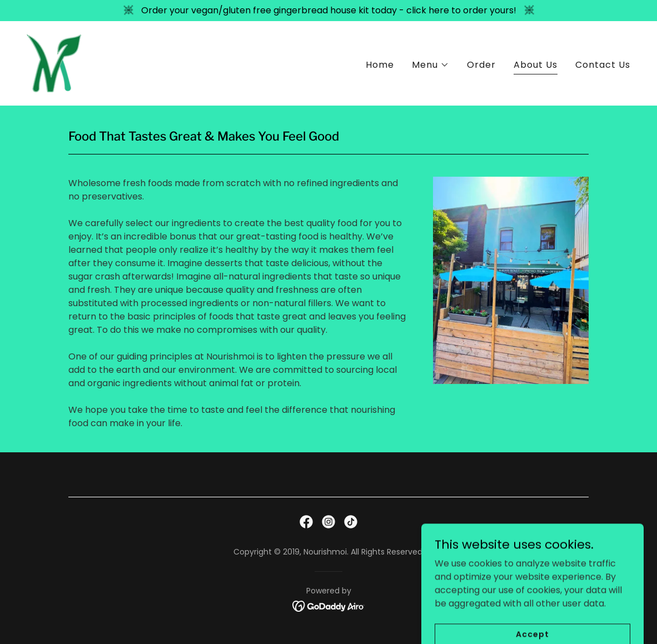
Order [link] (481, 65)
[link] (54, 63)
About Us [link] (536, 65)
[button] (430, 65)
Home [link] (380, 65)
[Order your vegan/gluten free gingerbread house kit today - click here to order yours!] (328, 11)
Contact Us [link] (603, 65)
